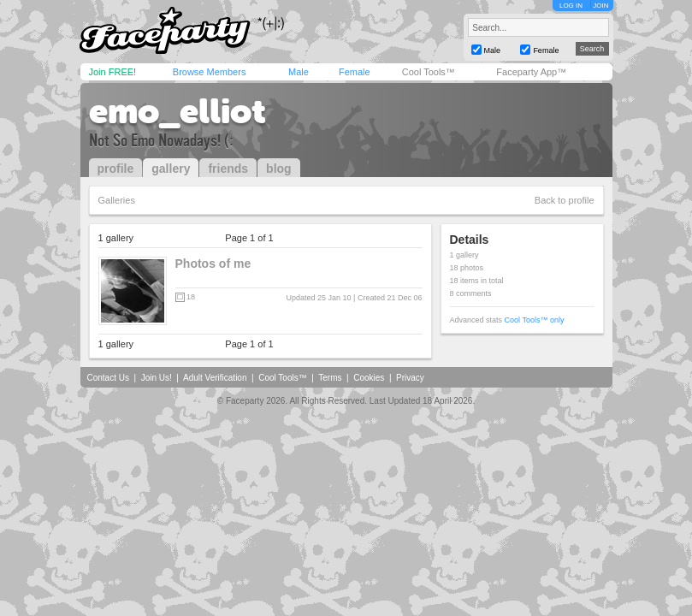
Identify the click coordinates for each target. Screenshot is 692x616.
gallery (171, 169)
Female (355, 72)
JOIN (600, 6)
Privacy (410, 378)
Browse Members (210, 72)
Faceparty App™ (531, 72)
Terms (330, 378)
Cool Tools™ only (535, 320)
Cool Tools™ (429, 72)
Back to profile (565, 200)
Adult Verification (215, 378)
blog (279, 169)
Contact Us (108, 378)
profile (116, 169)
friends (228, 169)
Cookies (369, 378)
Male (299, 72)
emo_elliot (177, 111)
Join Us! (157, 378)
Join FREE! (113, 72)
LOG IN (571, 6)
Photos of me (213, 264)
